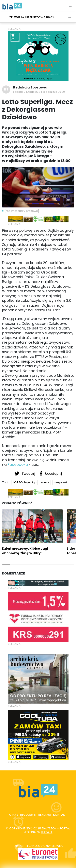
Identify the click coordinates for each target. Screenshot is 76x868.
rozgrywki (60, 482)
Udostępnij (51, 473)
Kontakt (60, 815)
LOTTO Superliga (25, 482)
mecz (45, 482)
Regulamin (28, 815)
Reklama (45, 815)
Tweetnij (25, 473)
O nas (14, 815)
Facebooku (18, 465)
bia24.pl (47, 832)
